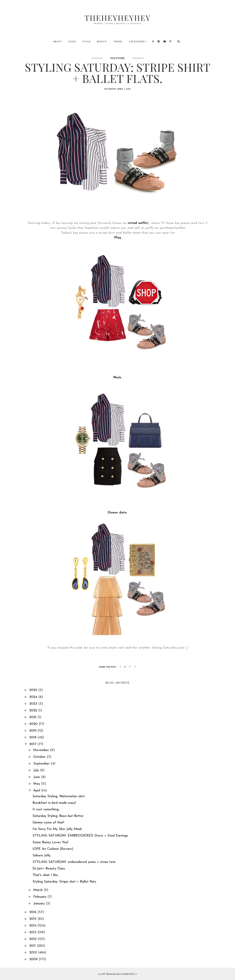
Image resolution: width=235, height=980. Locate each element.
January (40, 904)
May (37, 784)
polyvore (118, 59)
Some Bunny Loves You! (50, 842)
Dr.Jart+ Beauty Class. (49, 869)
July (37, 770)
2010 (34, 953)
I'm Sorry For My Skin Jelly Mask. (58, 829)
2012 (33, 939)
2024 (34, 697)
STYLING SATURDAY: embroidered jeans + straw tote (74, 862)
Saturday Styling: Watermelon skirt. (59, 796)
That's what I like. (46, 875)
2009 (34, 959)
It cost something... (46, 809)
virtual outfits (138, 223)
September (42, 764)
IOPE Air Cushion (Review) (53, 849)
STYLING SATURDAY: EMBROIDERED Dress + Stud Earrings (80, 836)
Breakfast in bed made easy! (54, 803)
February (40, 897)
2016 (33, 912)
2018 (33, 737)
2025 (34, 690)
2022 (34, 711)
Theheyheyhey (118, 18)
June (37, 777)
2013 (33, 932)
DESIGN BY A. (130, 974)
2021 (33, 717)
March (38, 890)
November (42, 750)
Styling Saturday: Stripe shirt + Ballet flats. (65, 882)
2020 (34, 724)
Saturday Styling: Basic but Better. (58, 816)
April (37, 791)
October (40, 757)
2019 (33, 731)
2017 (33, 744)
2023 (34, 704)
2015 (33, 919)
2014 (33, 926)
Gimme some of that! (48, 823)
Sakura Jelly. (42, 856)
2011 (33, 946)
